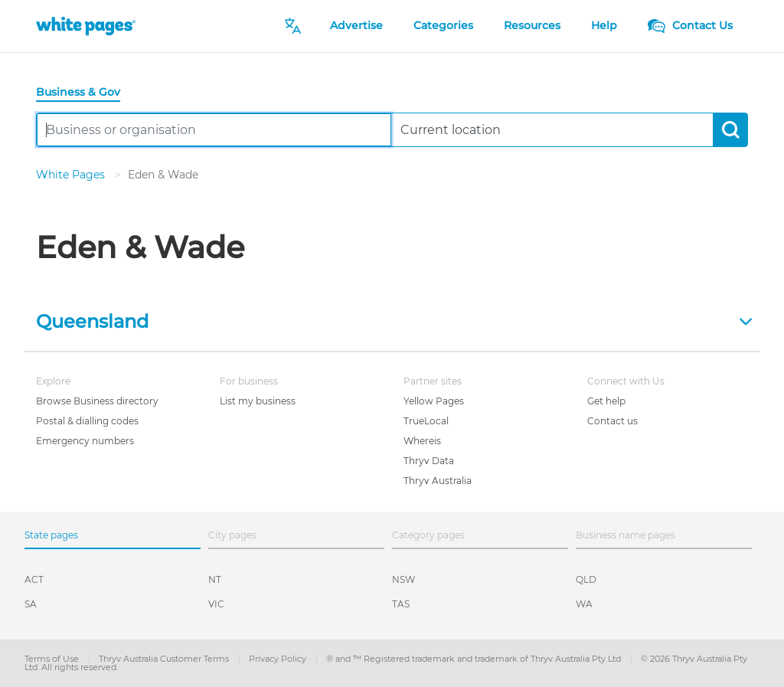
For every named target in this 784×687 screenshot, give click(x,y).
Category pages (428, 535)
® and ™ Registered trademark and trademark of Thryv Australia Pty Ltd (475, 659)
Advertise (356, 25)
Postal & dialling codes (87, 421)
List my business (258, 401)
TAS (401, 604)
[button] (392, 320)
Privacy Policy (279, 659)
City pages (232, 535)
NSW (403, 579)
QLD (586, 579)
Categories (443, 25)
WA (584, 604)
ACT (34, 579)
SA (31, 604)
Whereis (422, 441)
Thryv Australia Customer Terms (165, 659)
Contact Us (690, 25)
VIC (216, 604)
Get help (606, 401)
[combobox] (214, 130)
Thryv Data (429, 461)
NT (215, 579)
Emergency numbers (85, 441)
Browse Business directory (97, 401)
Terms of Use (53, 659)
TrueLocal (426, 421)
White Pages (72, 175)
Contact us (612, 421)
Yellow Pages (434, 401)
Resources (532, 25)
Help (604, 25)
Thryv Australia (438, 481)
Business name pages (626, 535)
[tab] (84, 93)
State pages (51, 535)
